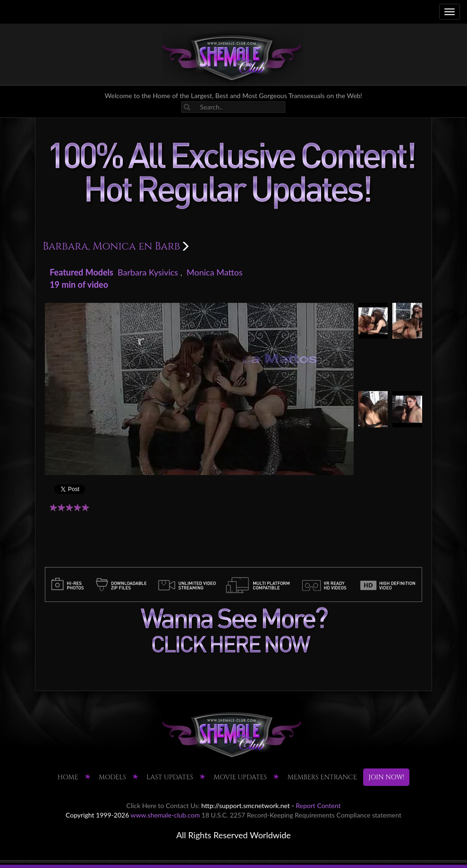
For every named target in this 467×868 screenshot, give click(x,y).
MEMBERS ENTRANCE (322, 777)
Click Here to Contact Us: (163, 805)
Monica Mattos (215, 272)
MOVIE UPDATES (240, 777)
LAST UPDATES (170, 777)
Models (112, 777)
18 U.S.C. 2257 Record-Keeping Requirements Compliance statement (301, 815)
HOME (68, 777)
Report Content (318, 805)
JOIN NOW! (386, 777)
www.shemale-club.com (166, 815)
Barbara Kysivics (148, 272)
